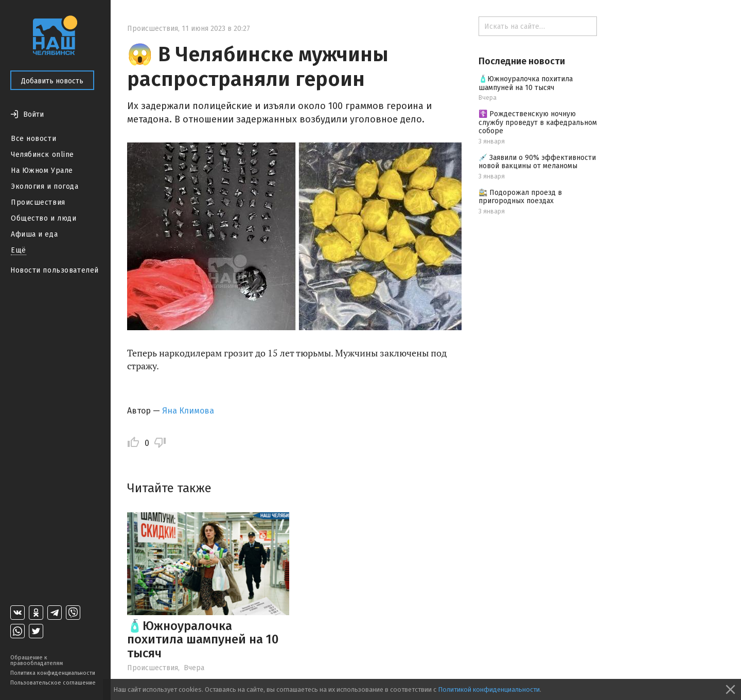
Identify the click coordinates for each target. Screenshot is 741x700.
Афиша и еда (34, 234)
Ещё (19, 250)
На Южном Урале (42, 170)
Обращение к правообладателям (37, 660)
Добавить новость (52, 81)
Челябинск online (42, 155)
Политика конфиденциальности (53, 673)
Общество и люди (43, 218)
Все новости (33, 139)
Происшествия (38, 202)
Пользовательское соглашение (53, 683)
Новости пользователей (55, 270)
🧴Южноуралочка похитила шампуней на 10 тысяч (203, 640)
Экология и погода (45, 186)
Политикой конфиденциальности (489, 689)
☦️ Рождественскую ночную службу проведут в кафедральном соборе (538, 123)
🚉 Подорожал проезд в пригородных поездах (520, 197)
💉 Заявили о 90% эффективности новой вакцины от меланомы (537, 162)
